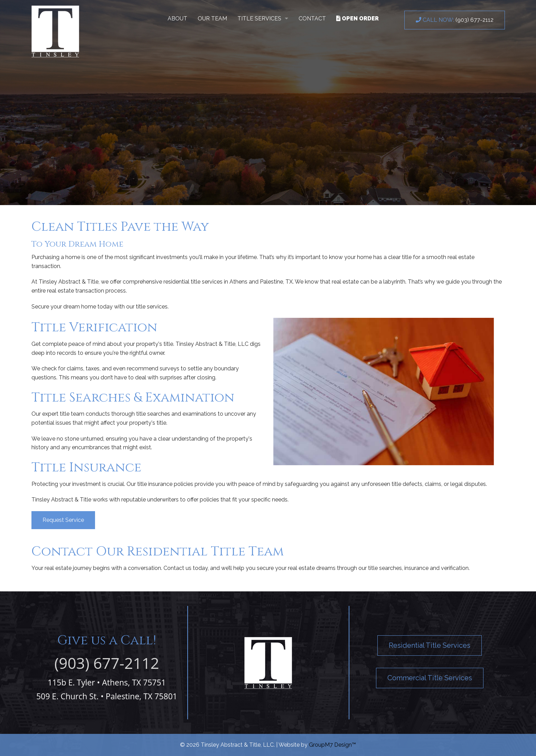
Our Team (212, 19)
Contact (312, 19)
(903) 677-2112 (455, 20)
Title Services (259, 19)
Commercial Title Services (430, 678)
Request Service (63, 520)
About (177, 19)
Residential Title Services (430, 645)
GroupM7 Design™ (332, 745)
